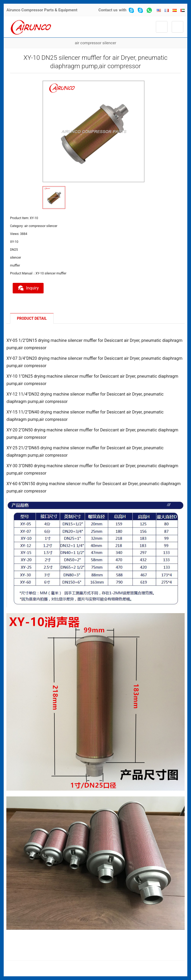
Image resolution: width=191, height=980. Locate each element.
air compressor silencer (95, 43)
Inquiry (29, 288)
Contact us (108, 10)
